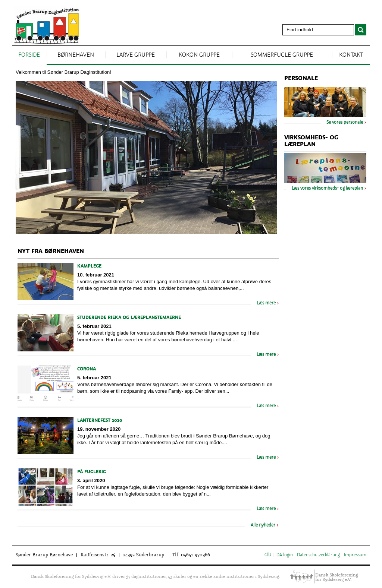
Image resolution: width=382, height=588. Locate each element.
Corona (87, 369)
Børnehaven (76, 55)
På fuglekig (92, 472)
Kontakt (351, 55)
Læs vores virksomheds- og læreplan (327, 189)
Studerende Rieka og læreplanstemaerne (129, 318)
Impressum (355, 555)
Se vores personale (345, 123)
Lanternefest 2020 (100, 421)
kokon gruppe (199, 55)
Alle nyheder (263, 525)
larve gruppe (136, 55)
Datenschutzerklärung (318, 555)
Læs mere (266, 303)
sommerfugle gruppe (282, 55)
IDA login (284, 555)
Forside (29, 55)
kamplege (89, 266)
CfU (268, 555)
